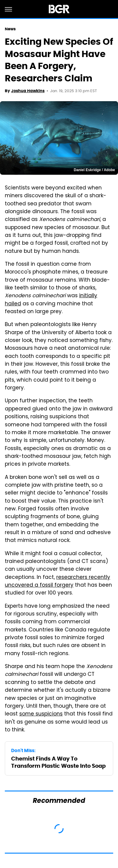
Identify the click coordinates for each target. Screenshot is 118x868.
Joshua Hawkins (28, 91)
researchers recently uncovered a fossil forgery (57, 582)
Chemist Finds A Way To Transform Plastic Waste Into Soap (58, 762)
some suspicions (41, 714)
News (10, 29)
